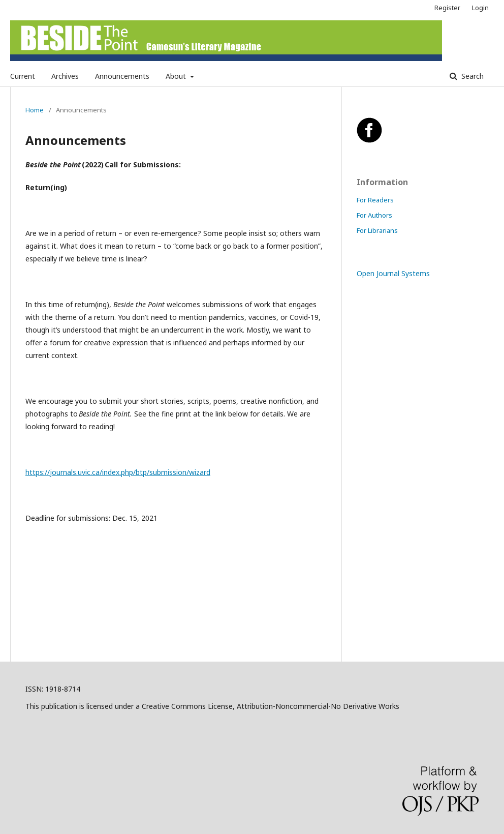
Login (480, 8)
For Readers (375, 200)
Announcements (122, 76)
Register (447, 8)
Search (471, 76)
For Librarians (377, 230)
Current (23, 76)
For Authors (374, 215)
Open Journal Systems (393, 273)
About (177, 76)
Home (35, 110)
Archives (65, 76)
